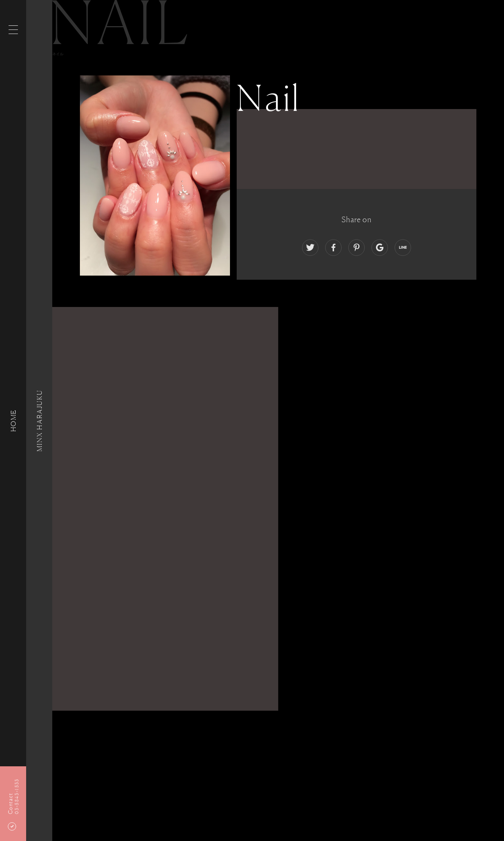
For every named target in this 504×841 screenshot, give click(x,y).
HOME (13, 420)
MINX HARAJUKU (39, 420)
